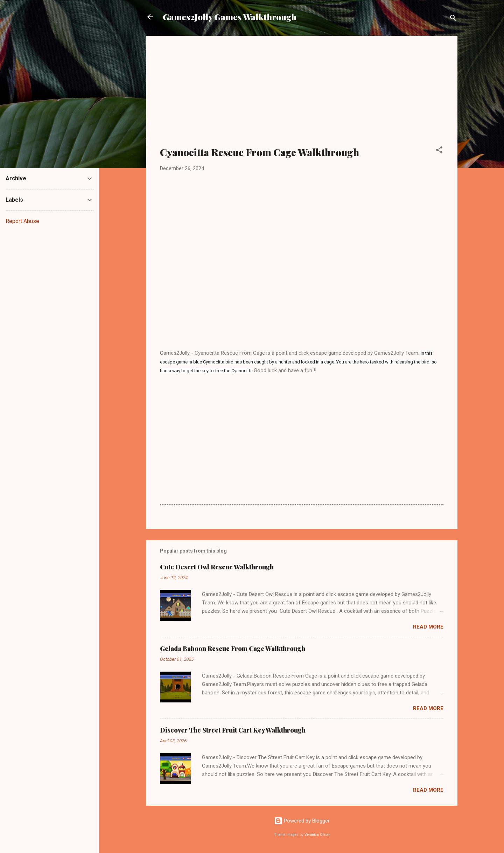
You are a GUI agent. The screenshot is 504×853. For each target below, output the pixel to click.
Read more (428, 627)
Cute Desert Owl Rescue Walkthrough (217, 567)
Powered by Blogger (302, 821)
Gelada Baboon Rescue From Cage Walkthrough (233, 649)
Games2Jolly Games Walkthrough (230, 17)
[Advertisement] (302, 95)
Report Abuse (22, 221)
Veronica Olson (317, 835)
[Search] (453, 19)
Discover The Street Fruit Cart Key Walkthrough (233, 730)
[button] (439, 151)
